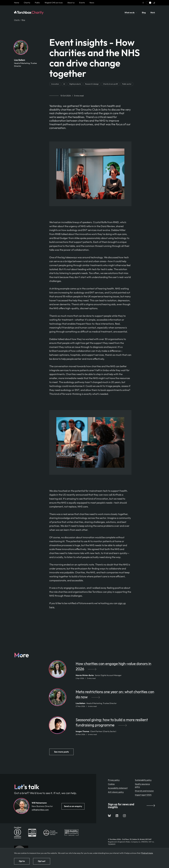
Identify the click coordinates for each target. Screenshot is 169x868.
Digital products (75, 84)
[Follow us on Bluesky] (109, 816)
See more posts (61, 752)
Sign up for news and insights (131, 806)
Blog (144, 12)
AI (64, 84)
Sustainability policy (143, 780)
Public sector (127, 84)
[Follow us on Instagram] (124, 816)
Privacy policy (114, 780)
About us (71, 3)
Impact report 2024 (143, 795)
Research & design (92, 84)
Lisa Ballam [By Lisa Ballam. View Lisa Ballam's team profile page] (20, 60)
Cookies (111, 784)
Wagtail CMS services (54, 3)
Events (82, 3)
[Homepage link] (17, 3)
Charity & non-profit (110, 84)
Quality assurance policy (142, 785)
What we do (131, 12)
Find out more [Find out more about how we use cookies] (147, 853)
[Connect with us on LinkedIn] (117, 816)
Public (37, 3)
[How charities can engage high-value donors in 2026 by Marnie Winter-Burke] (115, 667)
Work (153, 12)
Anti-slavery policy (116, 792)
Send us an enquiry (73, 806)
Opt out (42, 861)
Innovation (55, 84)
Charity (27, 3)
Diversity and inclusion (144, 791)
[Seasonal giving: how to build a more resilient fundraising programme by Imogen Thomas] (115, 723)
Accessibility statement (118, 788)
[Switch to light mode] (149, 3)
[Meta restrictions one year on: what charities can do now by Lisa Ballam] (115, 695)
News (92, 3)
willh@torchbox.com (40, 810)
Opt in (22, 861)
